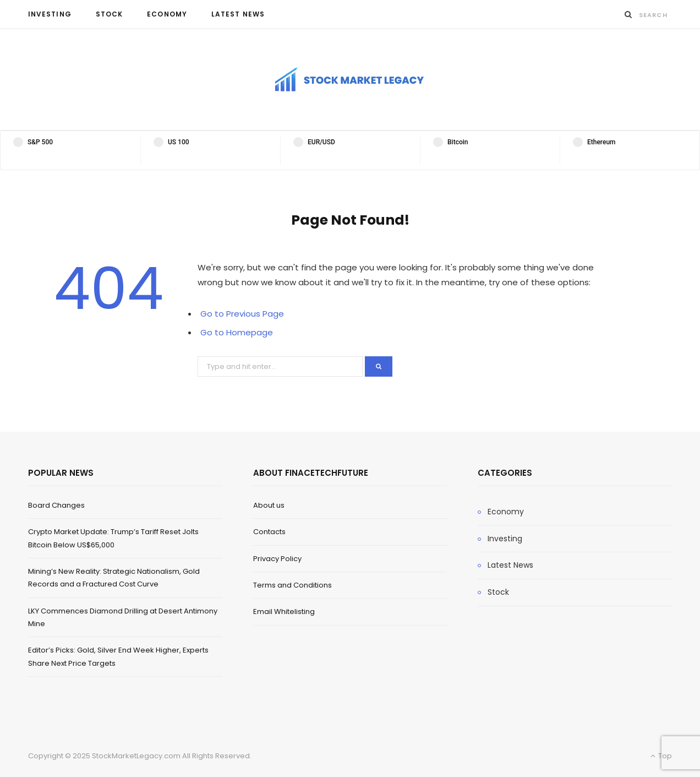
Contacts (269, 532)
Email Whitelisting (284, 612)
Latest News (238, 14)
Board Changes (56, 505)
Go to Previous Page (242, 314)
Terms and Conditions (292, 585)
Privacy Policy (277, 559)
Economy (167, 14)
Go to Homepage (237, 332)
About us (269, 505)
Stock (109, 14)
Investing (50, 14)
